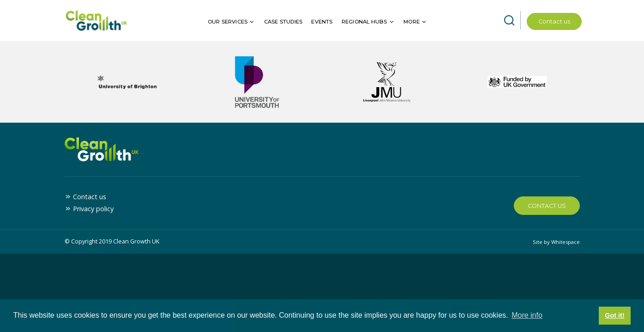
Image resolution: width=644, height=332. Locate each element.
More (412, 22)
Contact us (554, 21)
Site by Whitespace (556, 242)
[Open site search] (509, 21)
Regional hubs (364, 22)
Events (322, 22)
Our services (228, 22)
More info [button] (527, 315)
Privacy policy (93, 209)
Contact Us (547, 206)
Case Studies (283, 22)
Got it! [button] (614, 315)
